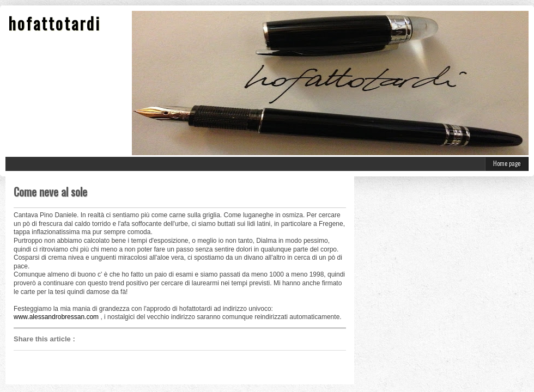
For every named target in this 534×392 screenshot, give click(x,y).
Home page (507, 163)
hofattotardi (54, 23)
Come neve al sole (50, 192)
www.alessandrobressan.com (56, 317)
